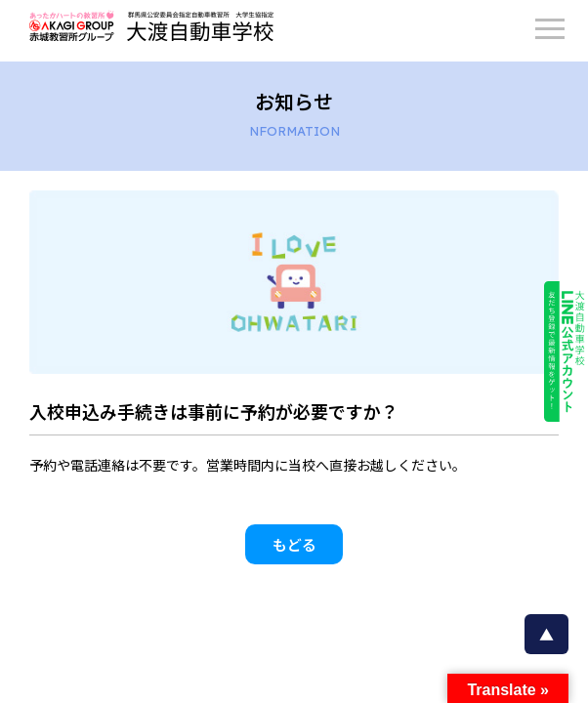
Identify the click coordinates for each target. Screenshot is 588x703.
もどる (294, 544)
